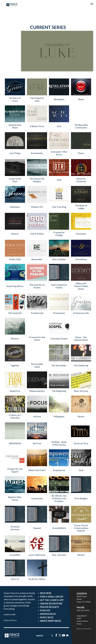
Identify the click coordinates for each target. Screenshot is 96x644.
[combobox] (43, 636)
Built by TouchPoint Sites (84, 629)
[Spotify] (67, 636)
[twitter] (60, 636)
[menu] (92, 4)
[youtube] (64, 636)
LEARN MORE (10, 614)
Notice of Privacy (10, 620)
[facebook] (56, 636)
